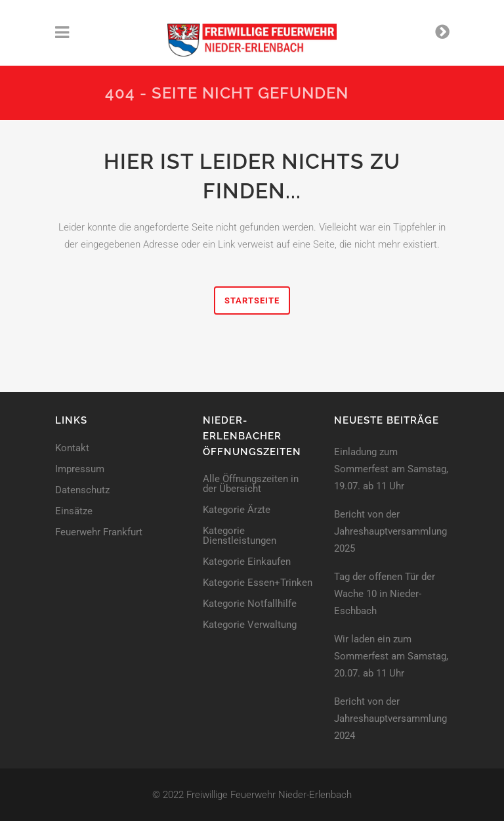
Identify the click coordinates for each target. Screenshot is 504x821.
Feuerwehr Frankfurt (99, 532)
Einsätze (74, 511)
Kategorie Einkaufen (247, 562)
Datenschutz (82, 490)
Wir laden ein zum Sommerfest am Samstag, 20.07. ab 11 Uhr (391, 656)
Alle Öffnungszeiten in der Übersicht (251, 484)
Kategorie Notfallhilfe (250, 604)
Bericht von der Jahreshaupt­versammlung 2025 (390, 531)
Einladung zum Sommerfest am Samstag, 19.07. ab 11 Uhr (391, 469)
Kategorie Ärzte (237, 510)
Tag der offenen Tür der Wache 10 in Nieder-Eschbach (385, 594)
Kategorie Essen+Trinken (258, 583)
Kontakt (72, 448)
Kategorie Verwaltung (250, 625)
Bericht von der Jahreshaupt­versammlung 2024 (390, 719)
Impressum (80, 469)
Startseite (252, 300)
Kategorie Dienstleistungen (240, 536)
